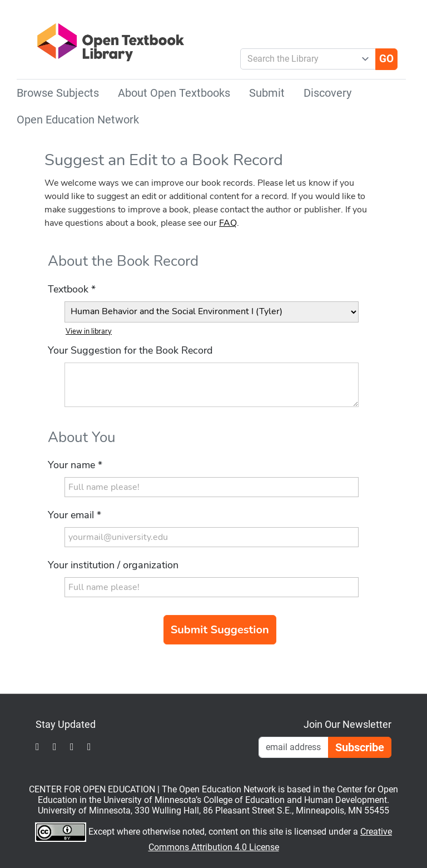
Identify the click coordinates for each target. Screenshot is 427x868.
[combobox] (303, 59)
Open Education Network (78, 120)
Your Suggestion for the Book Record (130, 350)
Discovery (327, 93)
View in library (89, 331)
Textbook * (72, 289)
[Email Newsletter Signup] (294, 747)
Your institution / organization (113, 565)
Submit (267, 93)
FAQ (228, 223)
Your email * (75, 515)
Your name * (75, 465)
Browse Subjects (58, 93)
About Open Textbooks (174, 93)
